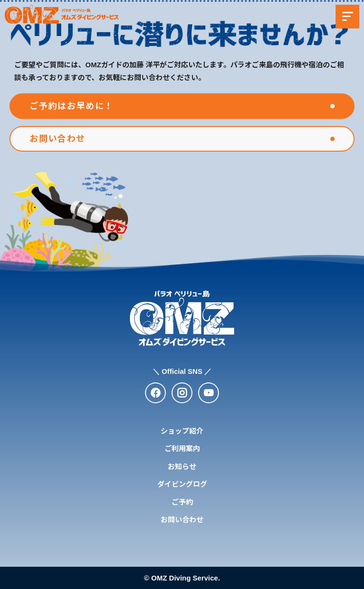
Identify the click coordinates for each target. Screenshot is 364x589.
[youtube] (209, 393)
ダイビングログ (182, 484)
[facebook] (155, 393)
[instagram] (182, 393)
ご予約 (182, 502)
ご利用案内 (182, 449)
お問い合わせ (182, 520)
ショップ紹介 (182, 431)
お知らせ (182, 467)
